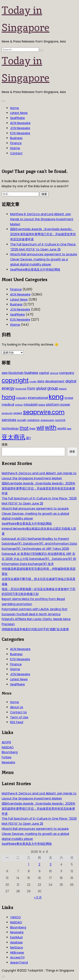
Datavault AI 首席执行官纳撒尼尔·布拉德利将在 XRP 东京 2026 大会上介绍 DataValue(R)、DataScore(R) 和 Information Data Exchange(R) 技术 (39, 559)
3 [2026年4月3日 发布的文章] (51, 864)
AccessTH (17, 957)
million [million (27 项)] (19, 405)
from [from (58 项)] (31, 388)
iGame (15, 148)
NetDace (17, 947)
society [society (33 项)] (22, 420)
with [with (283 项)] (51, 428)
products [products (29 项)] (7, 413)
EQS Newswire (20, 133)
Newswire (8, 762)
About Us (17, 707)
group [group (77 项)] (53, 388)
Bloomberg (10, 752)
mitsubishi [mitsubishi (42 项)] (31, 405)
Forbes (7, 757)
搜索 (5, 444)
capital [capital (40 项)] (44, 373)
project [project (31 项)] (18, 413)
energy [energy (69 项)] (8, 388)
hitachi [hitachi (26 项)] (63, 389)
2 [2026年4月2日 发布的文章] (39, 864)
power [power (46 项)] (65, 405)
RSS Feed (17, 722)
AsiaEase (16, 942)
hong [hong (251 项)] (9, 397)
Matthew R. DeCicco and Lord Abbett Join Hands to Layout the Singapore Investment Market (42, 219)
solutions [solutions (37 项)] (33, 420)
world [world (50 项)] (62, 428)
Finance (16, 143)
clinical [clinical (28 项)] (54, 373)
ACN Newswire (20, 123)
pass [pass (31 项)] (42, 405)
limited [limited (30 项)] (69, 398)
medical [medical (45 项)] (8, 405)
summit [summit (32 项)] (60, 420)
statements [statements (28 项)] (47, 420)
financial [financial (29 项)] (21, 389)
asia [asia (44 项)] (5, 373)
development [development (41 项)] (55, 381)
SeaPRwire (17, 118)
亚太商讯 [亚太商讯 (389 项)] (13, 437)
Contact (16, 153)
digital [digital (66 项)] (71, 381)
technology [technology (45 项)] (10, 428)
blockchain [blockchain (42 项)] (16, 373)
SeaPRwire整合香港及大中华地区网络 (35, 269)
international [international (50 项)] (38, 398)
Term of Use (19, 717)
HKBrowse (17, 953)
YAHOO (15, 917)
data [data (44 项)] (41, 381)
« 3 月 (38, 897)
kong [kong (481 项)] (56, 397)
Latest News (19, 113)
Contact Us (18, 712)
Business (16, 138)
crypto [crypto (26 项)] (33, 382)
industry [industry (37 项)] (22, 398)
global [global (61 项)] (41, 388)
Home (15, 108)
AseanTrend (19, 962)
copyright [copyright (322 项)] (15, 380)
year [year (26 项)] (69, 429)
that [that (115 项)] (24, 428)
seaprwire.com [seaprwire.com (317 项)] (44, 412)
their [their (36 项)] (33, 428)
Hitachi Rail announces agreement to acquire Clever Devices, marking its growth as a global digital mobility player (44, 259)
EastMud (16, 937)
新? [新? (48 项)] (29, 438)
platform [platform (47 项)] (53, 405)
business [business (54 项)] (31, 373)
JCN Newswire (20, 128)
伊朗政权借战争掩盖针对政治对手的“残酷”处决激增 (35, 629)
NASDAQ (8, 747)
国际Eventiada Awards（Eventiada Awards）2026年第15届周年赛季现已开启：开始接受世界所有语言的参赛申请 (43, 234)
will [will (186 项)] (40, 428)
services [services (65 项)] (9, 420)
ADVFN (6, 742)
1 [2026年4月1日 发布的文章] (29, 864)
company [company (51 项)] (67, 373)
